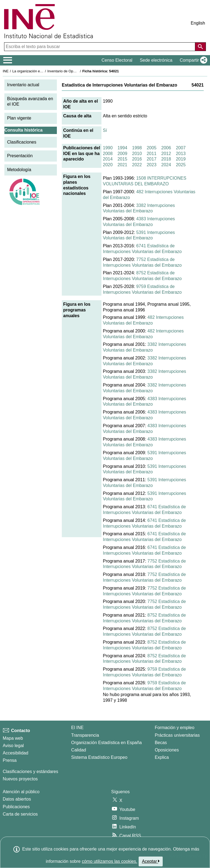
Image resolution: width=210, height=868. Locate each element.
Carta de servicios (20, 814)
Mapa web (13, 738)
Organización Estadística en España (106, 743)
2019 (181, 159)
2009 (122, 154)
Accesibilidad (15, 753)
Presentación (20, 156)
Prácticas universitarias (177, 735)
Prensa (10, 760)
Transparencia (85, 735)
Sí (105, 130)
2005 (151, 148)
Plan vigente (19, 118)
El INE (77, 728)
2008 (108, 154)
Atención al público (21, 792)
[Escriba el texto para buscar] (100, 47)
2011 (151, 154)
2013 (181, 154)
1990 (108, 148)
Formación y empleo (175, 728)
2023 (151, 165)
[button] (192, 60)
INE (6, 71)
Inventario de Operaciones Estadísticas (78, 71)
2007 (181, 148)
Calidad (78, 750)
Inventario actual (23, 85)
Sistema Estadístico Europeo (99, 757)
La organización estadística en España (42, 71)
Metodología (19, 170)
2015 (122, 159)
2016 (137, 159)
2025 (181, 165)
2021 (122, 165)
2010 (137, 154)
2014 (108, 159)
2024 (166, 165)
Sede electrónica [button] (156, 60)
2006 (166, 148)
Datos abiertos (17, 799)
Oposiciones (167, 750)
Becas (161, 743)
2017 (151, 159)
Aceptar (151, 861)
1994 (122, 148)
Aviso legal (13, 746)
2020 (108, 165)
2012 (166, 154)
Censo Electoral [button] (117, 60)
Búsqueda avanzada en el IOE (30, 102)
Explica (162, 757)
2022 (137, 165)
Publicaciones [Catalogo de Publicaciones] (16, 807)
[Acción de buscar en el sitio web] (200, 47)
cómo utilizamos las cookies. (110, 861)
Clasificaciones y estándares (30, 772)
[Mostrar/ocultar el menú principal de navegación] (8, 60)
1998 (137, 148)
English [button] (198, 23)
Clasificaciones (22, 142)
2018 (166, 159)
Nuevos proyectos (20, 779)
